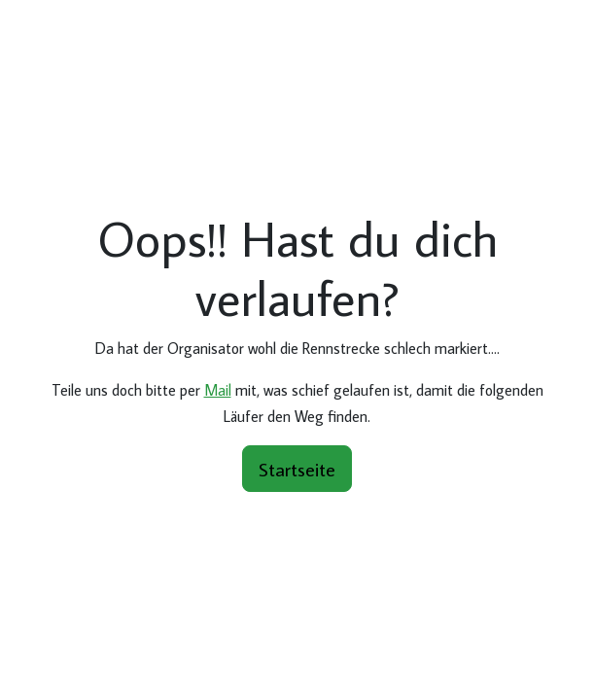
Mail (218, 390)
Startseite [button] (297, 469)
